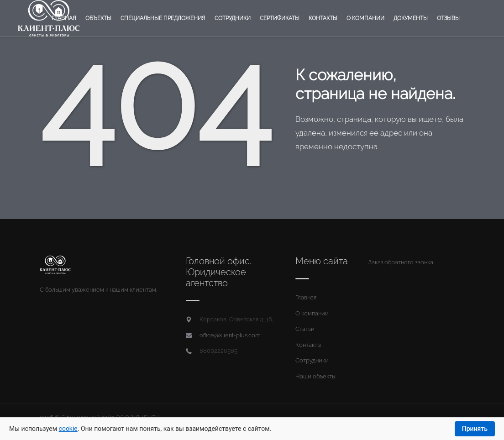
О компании (365, 18)
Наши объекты (315, 376)
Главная (64, 18)
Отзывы (448, 18)
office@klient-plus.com (230, 335)
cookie (68, 429)
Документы (411, 18)
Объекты (98, 18)
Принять (475, 429)
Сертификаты (280, 18)
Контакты (323, 18)
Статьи (305, 329)
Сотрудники (233, 18)
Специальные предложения (163, 18)
